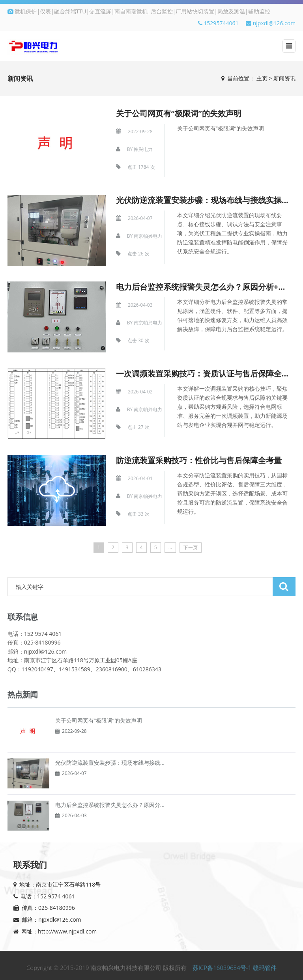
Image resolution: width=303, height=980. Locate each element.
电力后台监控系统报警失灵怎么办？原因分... (110, 805)
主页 (262, 78)
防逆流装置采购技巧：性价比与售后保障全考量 (199, 460)
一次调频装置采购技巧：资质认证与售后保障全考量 (207, 374)
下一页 (191, 547)
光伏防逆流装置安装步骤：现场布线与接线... (110, 763)
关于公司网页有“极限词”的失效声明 (179, 113)
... (170, 547)
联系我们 (30, 864)
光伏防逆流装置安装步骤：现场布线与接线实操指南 (207, 200)
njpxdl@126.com (271, 23)
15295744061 (218, 23)
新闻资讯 (284, 78)
